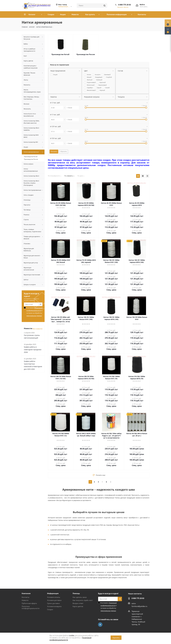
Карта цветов (78, 606)
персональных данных (34, 316)
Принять (116, 638)
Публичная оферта (29, 603)
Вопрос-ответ (78, 603)
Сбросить (64, 151)
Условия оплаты (54, 597)
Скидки (50, 609)
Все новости (38, 329)
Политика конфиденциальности (31, 607)
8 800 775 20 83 (125, 5)
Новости (25, 600)
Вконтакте (100, 625)
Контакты (26, 597)
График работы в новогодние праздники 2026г (33, 350)
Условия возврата (54, 606)
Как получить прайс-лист (83, 600)
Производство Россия (86, 54)
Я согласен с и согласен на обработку (34, 312)
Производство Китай (60, 54)
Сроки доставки (53, 603)
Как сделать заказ (80, 597)
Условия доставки (54, 600)
